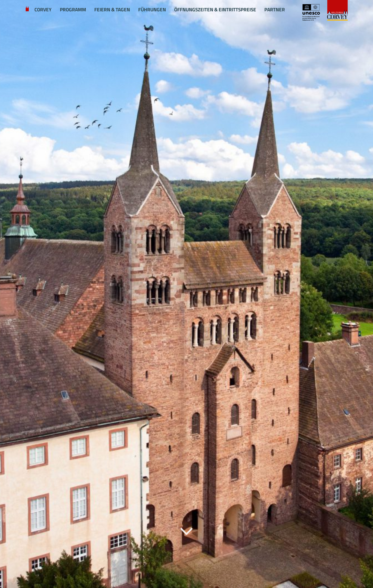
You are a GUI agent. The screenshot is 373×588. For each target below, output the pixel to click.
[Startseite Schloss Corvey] (325, 11)
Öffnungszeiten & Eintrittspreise (215, 10)
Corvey (43, 10)
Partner (275, 10)
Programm (73, 10)
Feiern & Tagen (112, 10)
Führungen (152, 10)
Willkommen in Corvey (27, 10)
